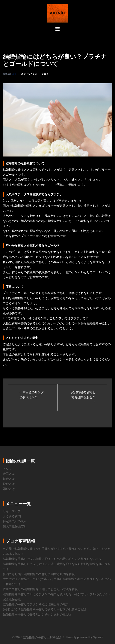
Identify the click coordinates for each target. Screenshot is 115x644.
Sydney (98, 637)
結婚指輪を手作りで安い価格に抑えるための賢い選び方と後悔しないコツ (52, 559)
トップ (7, 469)
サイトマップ (12, 511)
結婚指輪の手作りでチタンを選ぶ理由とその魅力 (36, 604)
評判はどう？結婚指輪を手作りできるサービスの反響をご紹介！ (46, 609)
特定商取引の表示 (15, 521)
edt (14, 74)
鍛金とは (9, 484)
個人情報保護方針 (15, 526)
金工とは (9, 474)
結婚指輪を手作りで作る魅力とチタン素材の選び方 (37, 614)
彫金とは (9, 489)
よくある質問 (12, 516)
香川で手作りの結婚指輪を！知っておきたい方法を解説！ (42, 589)
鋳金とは (9, 479)
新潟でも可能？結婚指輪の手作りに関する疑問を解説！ (40, 574)
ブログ (45, 74)
